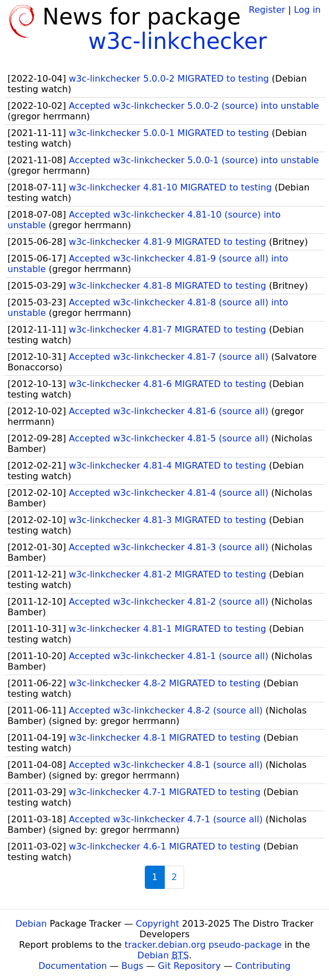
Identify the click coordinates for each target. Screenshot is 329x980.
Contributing (263, 966)
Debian (31, 924)
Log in (307, 10)
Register (267, 10)
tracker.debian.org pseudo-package (203, 945)
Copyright (158, 924)
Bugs (133, 966)
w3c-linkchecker (178, 41)
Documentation (72, 966)
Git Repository (189, 966)
